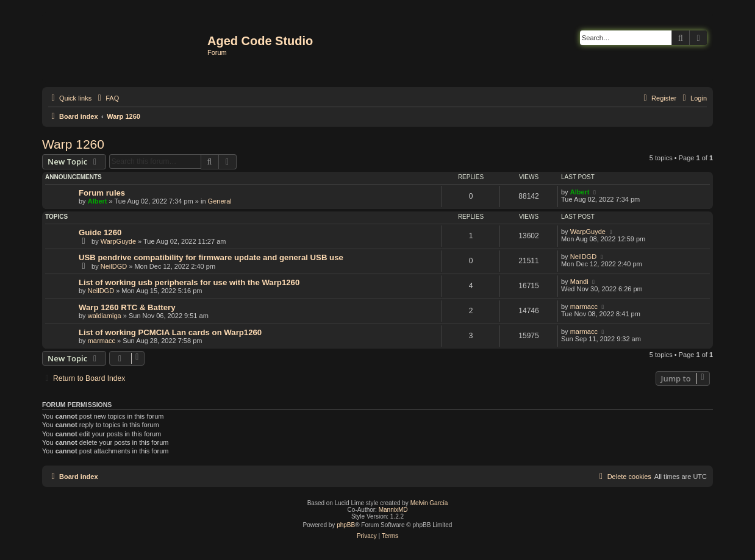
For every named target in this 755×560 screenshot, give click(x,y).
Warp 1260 (73, 144)
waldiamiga (105, 316)
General (220, 201)
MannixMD (393, 510)
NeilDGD (114, 266)
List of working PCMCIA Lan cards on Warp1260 (170, 332)
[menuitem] (107, 98)
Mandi (579, 282)
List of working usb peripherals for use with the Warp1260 (189, 282)
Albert (98, 201)
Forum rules (102, 193)
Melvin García (429, 503)
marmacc (584, 307)
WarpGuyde (118, 241)
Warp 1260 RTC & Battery (127, 307)
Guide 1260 (100, 232)
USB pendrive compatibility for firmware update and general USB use (211, 257)
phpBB (346, 525)
